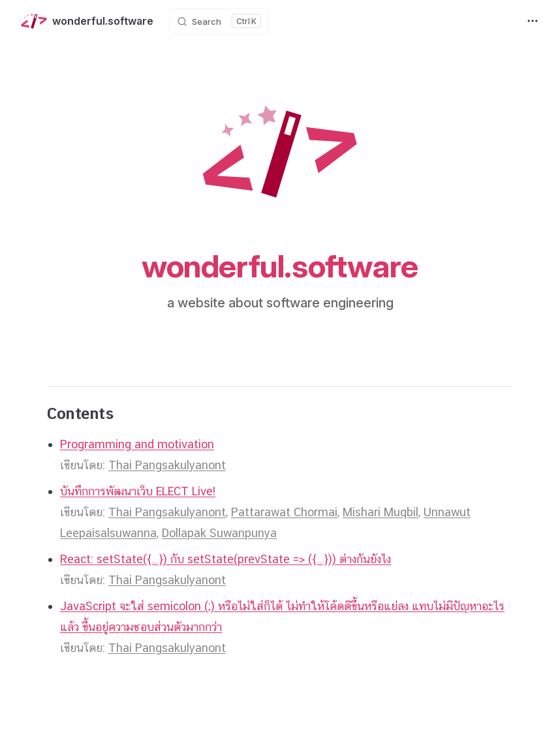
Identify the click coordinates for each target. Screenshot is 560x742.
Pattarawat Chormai (284, 512)
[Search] (219, 21)
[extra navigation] (533, 21)
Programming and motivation (137, 444)
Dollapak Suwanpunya (219, 533)
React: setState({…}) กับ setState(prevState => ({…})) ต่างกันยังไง (226, 559)
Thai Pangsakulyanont (167, 465)
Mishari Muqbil (381, 512)
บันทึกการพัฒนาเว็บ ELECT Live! (138, 491)
